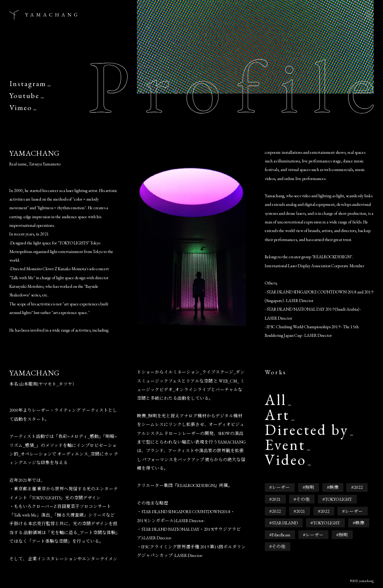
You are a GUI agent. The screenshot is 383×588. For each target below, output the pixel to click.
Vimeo (21, 107)
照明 (310, 487)
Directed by (307, 430)
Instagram (28, 83)
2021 (276, 499)
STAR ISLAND (285, 523)
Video (286, 460)
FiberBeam (281, 535)
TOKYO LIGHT (338, 499)
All (276, 400)
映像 (334, 487)
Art (277, 415)
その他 (303, 499)
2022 (358, 487)
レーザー (281, 487)
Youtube (24, 95)
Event (285, 445)
